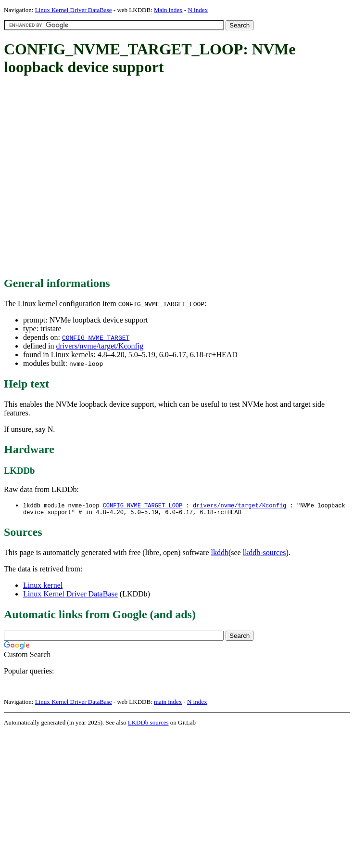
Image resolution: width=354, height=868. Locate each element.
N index (198, 10)
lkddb (220, 554)
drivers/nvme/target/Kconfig (100, 346)
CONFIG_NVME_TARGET (96, 337)
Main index (168, 10)
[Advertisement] (90, 177)
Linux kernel (43, 587)
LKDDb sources (148, 724)
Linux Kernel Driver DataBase (74, 10)
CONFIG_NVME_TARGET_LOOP (143, 506)
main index (168, 704)
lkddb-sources (265, 554)
